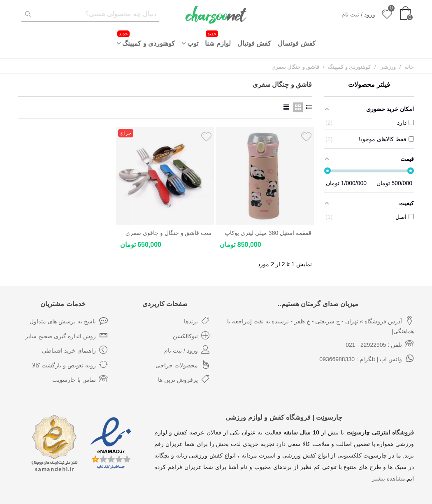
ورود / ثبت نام (187, 350)
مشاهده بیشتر (389, 478)
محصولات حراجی (183, 365)
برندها (197, 321)
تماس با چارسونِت (80, 379)
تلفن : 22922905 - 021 (380, 344)
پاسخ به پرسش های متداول (69, 321)
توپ (193, 43)
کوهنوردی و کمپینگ (146, 39)
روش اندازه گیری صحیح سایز (66, 335)
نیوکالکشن (191, 335)
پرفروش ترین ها (184, 379)
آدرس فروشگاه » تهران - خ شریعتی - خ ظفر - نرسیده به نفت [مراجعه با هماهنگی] (321, 324)
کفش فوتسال (296, 43)
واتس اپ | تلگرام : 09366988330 (367, 358)
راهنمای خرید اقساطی (75, 350)
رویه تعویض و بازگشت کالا (70, 365)
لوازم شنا (218, 39)
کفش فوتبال (254, 43)
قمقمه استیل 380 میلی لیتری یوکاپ (268, 233)
